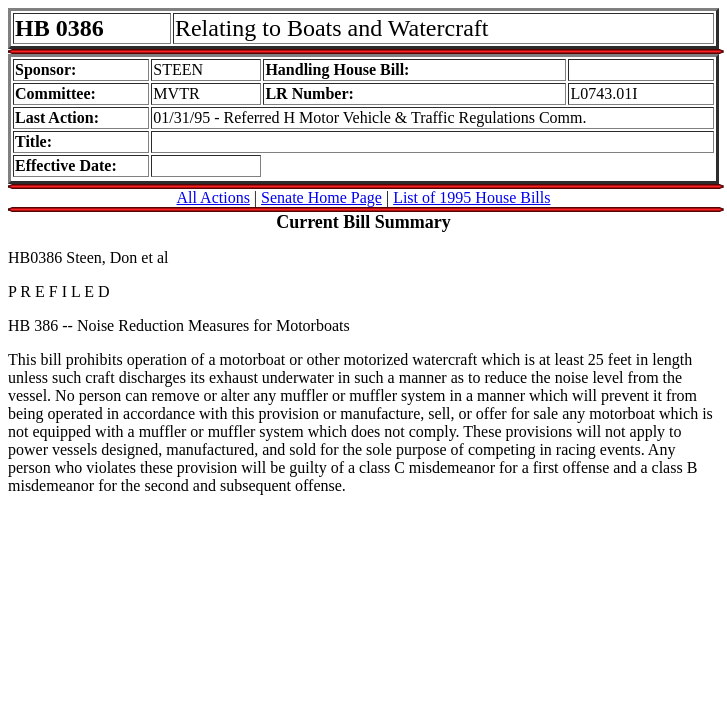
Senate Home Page (321, 197)
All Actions (213, 197)
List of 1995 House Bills (471, 197)
